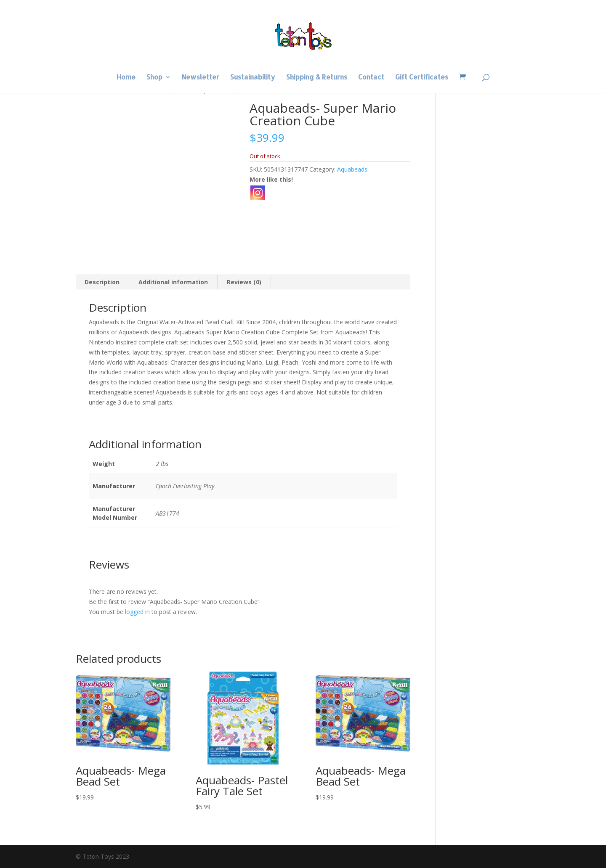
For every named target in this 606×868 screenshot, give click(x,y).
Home (126, 78)
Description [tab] (102, 282)
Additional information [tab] (173, 282)
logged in (137, 612)
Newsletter (201, 78)
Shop (154, 78)
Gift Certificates (422, 78)
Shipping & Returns (317, 78)
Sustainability (253, 78)
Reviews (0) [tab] (244, 282)
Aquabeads (352, 169)
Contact (371, 78)
